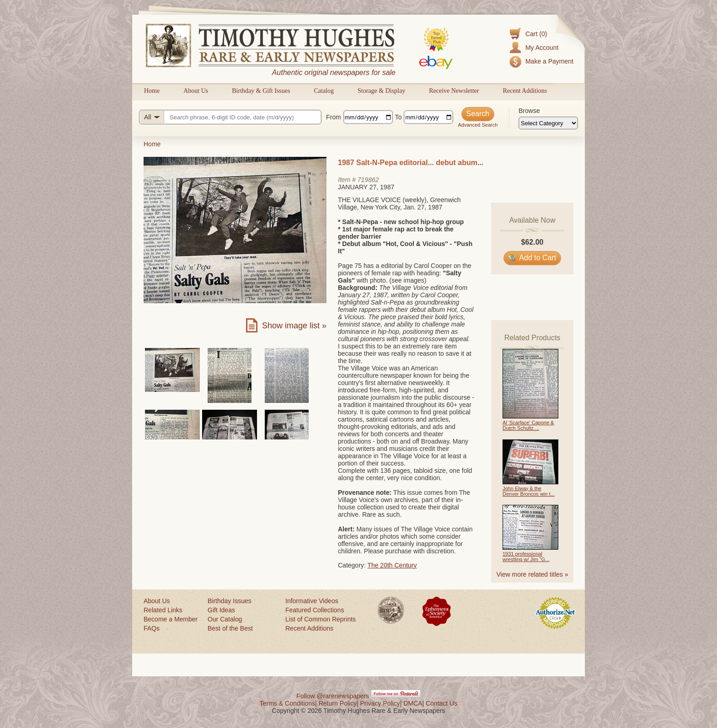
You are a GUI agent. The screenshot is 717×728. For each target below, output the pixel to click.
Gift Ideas (221, 610)
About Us (196, 91)
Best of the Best (230, 628)
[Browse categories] (548, 123)
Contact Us (441, 703)
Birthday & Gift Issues (261, 91)
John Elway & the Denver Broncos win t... (529, 491)
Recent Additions (525, 91)
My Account (542, 48)
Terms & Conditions (287, 703)
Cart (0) (536, 34)
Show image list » (294, 326)
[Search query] (230, 117)
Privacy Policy (380, 703)
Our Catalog (225, 619)
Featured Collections (315, 610)
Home (152, 91)
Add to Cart (532, 258)
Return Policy (338, 703)
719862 (368, 180)
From (334, 117)
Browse (529, 111)
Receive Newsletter (454, 91)
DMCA (413, 703)
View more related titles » (532, 574)
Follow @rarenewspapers (333, 696)
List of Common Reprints (321, 619)
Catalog (324, 91)
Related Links (163, 610)
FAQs (152, 628)
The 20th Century (392, 565)
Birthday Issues (230, 601)
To (399, 117)
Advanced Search (478, 125)
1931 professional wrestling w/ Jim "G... (526, 557)
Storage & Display (381, 91)
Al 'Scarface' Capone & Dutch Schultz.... (528, 425)
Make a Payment (549, 61)
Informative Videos (312, 601)
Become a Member (171, 619)
